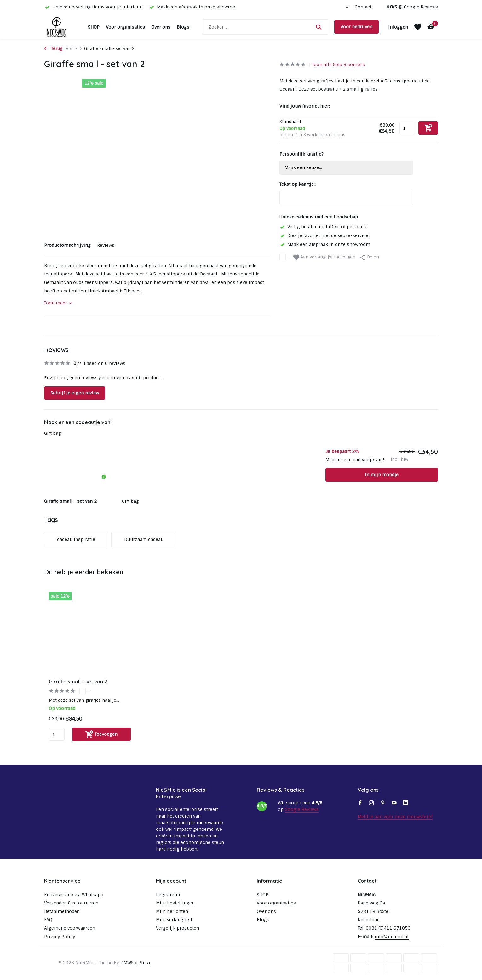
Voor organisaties (125, 27)
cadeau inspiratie (76, 539)
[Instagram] (371, 803)
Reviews (106, 245)
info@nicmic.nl (392, 937)
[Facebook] (360, 803)
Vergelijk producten (178, 928)
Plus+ (145, 963)
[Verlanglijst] (418, 27)
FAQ (48, 920)
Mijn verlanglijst (174, 920)
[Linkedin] (405, 803)
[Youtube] (394, 803)
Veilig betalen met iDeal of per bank (323, 227)
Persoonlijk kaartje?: (302, 154)
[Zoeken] (265, 27)
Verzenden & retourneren (71, 903)
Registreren (169, 895)
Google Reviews (421, 7)
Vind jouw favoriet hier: (305, 106)
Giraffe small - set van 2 (78, 682)
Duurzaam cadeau (144, 539)
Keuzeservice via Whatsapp (74, 895)
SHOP (94, 27)
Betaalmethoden (62, 911)
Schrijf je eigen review (75, 393)
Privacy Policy (60, 937)
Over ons (161, 27)
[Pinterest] (383, 803)
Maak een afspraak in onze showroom (325, 244)
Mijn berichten (172, 911)
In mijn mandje (382, 475)
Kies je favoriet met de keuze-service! (325, 235)
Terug (53, 49)
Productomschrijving (67, 245)
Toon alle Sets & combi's (339, 65)
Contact (363, 7)
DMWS (127, 963)
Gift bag (53, 433)
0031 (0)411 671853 (388, 928)
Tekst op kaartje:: (298, 184)
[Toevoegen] (101, 734)
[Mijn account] (398, 27)
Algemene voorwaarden (70, 928)
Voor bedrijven (356, 27)
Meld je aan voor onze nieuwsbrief (395, 817)
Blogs (183, 27)
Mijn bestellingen (175, 903)
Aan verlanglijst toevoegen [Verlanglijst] (324, 257)
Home (74, 49)
